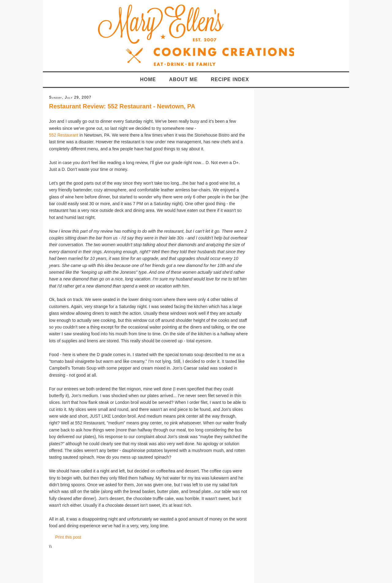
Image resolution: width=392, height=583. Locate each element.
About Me (183, 79)
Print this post (68, 537)
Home (148, 79)
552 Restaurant (64, 135)
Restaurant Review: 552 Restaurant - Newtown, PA (122, 106)
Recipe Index (230, 79)
